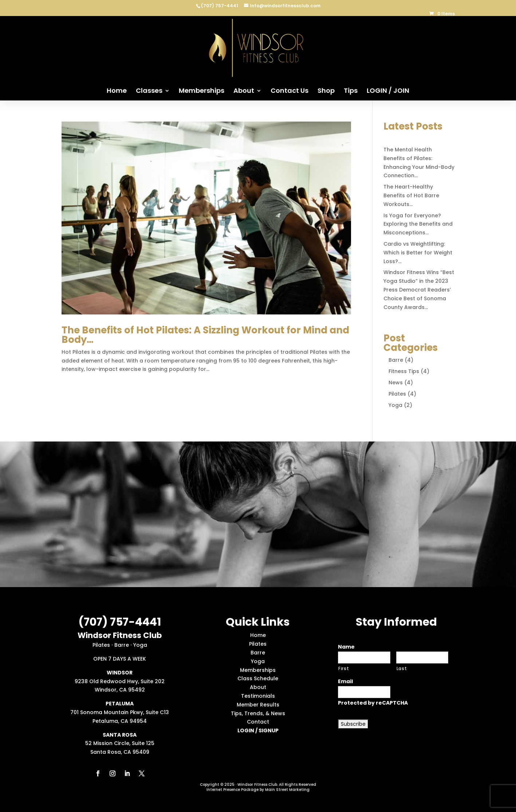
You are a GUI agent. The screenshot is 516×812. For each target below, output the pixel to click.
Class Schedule (258, 678)
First (344, 669)
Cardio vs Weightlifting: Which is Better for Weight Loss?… (418, 253)
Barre (396, 360)
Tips (351, 92)
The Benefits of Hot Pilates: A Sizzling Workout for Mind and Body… (205, 335)
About (244, 92)
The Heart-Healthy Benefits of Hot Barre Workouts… (411, 195)
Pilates (397, 394)
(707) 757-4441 (220, 6)
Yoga (395, 405)
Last (402, 669)
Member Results (258, 705)
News (396, 383)
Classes (149, 92)
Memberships (202, 92)
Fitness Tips (404, 371)
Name (346, 647)
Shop (326, 92)
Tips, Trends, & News (258, 713)
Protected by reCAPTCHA (373, 703)
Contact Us (289, 92)
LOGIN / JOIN (388, 92)
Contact (258, 722)
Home (117, 92)
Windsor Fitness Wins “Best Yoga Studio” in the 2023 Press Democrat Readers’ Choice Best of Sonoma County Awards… (419, 290)
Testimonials (258, 696)
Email (345, 681)
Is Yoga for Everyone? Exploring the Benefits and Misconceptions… (418, 224)
